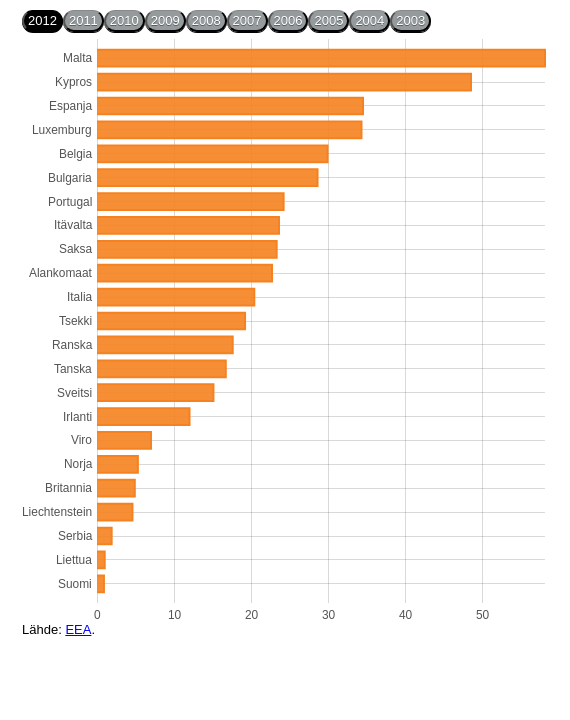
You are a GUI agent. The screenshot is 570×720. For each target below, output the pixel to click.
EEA (78, 629)
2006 (288, 20)
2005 (328, 20)
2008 (206, 20)
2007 (247, 20)
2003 (410, 20)
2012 (42, 20)
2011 (83, 20)
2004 (369, 20)
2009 (165, 20)
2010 (124, 20)
